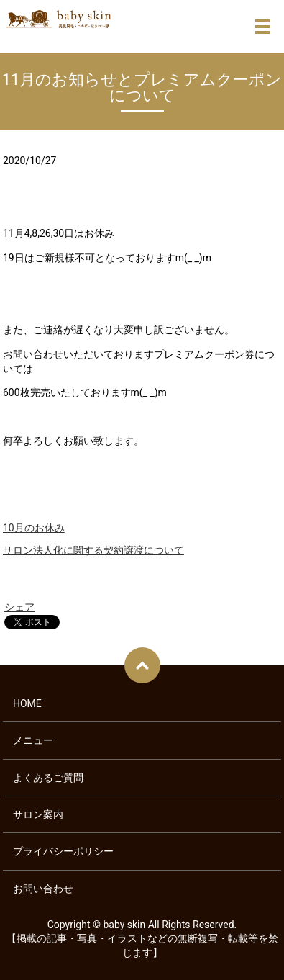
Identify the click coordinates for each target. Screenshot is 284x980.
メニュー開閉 (262, 27)
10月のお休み (34, 528)
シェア (19, 607)
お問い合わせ (43, 889)
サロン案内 (38, 814)
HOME (27, 703)
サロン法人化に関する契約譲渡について (93, 550)
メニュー (33, 740)
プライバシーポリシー (63, 851)
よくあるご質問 (48, 778)
